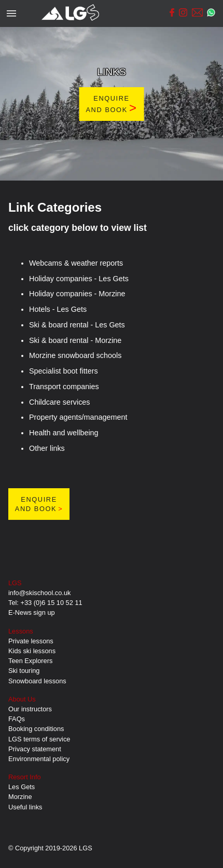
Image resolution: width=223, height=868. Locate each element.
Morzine (20, 797)
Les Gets (22, 787)
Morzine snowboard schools (75, 355)
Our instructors (30, 709)
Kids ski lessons (32, 651)
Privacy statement (35, 749)
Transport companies (64, 387)
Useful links (25, 807)
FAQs (17, 719)
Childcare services (60, 402)
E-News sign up (32, 612)
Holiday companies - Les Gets (79, 279)
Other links (47, 448)
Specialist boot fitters (64, 371)
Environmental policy (39, 759)
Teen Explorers (30, 661)
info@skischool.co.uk (39, 593)
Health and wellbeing (64, 433)
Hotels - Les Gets (58, 309)
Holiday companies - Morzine (77, 294)
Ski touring (24, 671)
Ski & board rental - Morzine (75, 340)
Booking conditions (36, 729)
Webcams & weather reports (76, 263)
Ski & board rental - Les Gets (77, 325)
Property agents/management (78, 417)
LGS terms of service (39, 739)
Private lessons (31, 641)
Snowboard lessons (37, 681)
